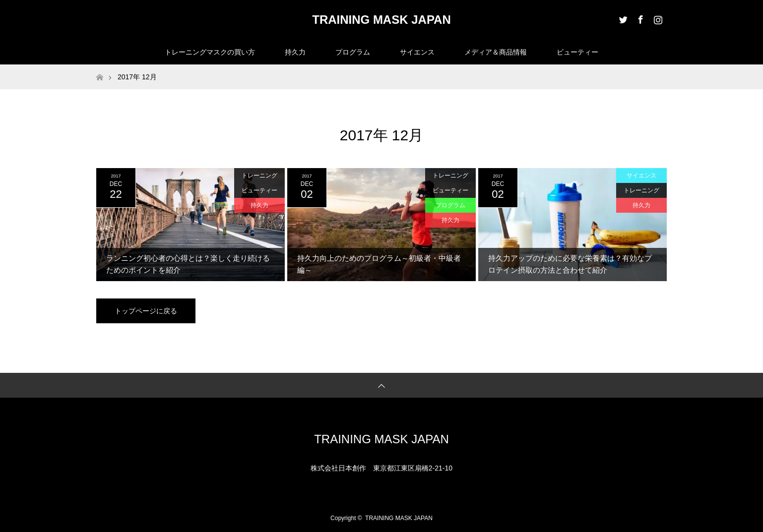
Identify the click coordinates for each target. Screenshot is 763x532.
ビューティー (577, 52)
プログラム (353, 52)
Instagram (657, 18)
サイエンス (417, 52)
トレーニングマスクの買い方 (210, 52)
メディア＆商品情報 (496, 52)
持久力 (295, 52)
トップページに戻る (146, 311)
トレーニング (259, 176)
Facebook (639, 18)
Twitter (622, 18)
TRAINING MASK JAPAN (381, 20)
